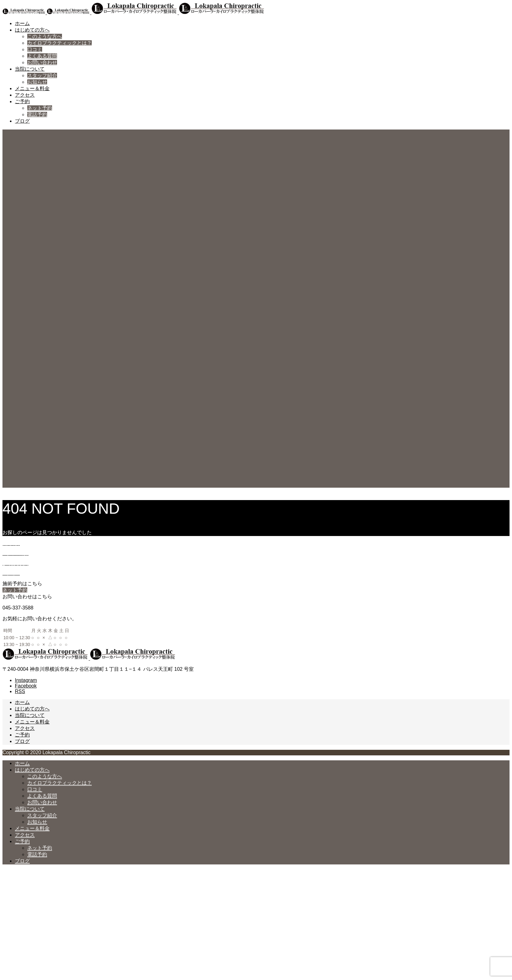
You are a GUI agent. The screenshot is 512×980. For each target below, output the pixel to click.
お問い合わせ (42, 62)
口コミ (35, 49)
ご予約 (22, 101)
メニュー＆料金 (32, 88)
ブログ (22, 121)
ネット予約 (40, 108)
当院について (30, 69)
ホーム (22, 23)
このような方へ (45, 36)
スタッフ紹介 (42, 75)
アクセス (25, 95)
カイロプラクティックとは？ (60, 43)
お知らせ (37, 82)
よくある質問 (42, 56)
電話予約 (37, 114)
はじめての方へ (32, 30)
